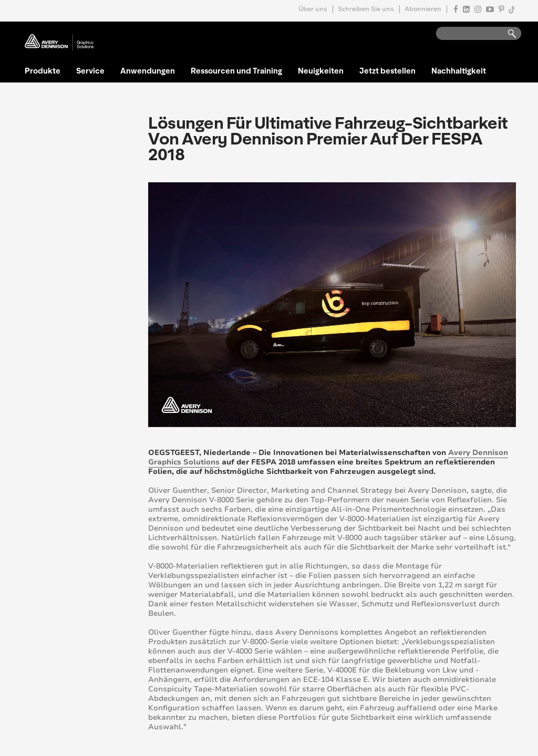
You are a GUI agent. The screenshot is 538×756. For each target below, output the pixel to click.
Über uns (313, 9)
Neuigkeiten (321, 70)
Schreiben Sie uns (366, 9)
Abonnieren (423, 9)
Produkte (43, 70)
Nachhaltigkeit (459, 70)
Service (90, 70)
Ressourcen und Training (236, 70)
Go (507, 34)
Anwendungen (148, 70)
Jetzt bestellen (387, 70)
